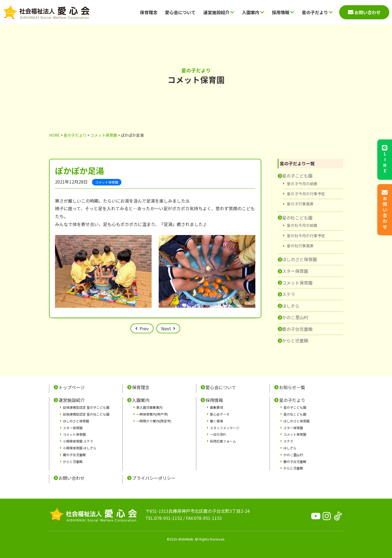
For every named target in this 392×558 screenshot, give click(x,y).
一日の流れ (218, 434)
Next (166, 328)
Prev (144, 328)
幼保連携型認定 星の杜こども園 (86, 414)
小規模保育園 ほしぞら (80, 448)
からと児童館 (295, 340)
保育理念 (149, 12)
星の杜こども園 (297, 218)
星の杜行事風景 (300, 246)
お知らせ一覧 (292, 387)
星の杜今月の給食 (302, 225)
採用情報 (283, 12)
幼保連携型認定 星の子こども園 (86, 407)
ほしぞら (291, 306)
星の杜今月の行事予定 (306, 236)
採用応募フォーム (223, 441)
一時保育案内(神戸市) (152, 414)
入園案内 (253, 12)
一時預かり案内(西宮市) (154, 421)
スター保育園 (295, 271)
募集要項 (216, 407)
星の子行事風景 (300, 204)
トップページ (72, 387)
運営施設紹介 (219, 12)
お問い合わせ (72, 478)
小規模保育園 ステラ (78, 441)
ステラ (289, 294)
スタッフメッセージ (225, 428)
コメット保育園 (297, 283)
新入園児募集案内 (149, 407)
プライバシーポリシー (154, 478)
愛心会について (180, 12)
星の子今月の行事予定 (306, 194)
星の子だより (317, 12)
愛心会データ (220, 414)
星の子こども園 (297, 176)
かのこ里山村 (295, 317)
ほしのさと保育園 (299, 259)
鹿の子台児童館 (297, 329)
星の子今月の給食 (302, 184)
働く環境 (216, 421)
